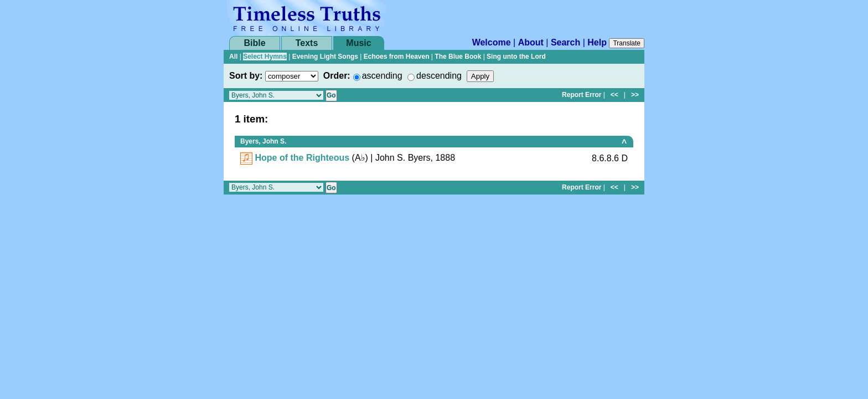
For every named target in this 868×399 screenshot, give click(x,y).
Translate (627, 43)
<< (614, 95)
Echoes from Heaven (397, 57)
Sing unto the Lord (516, 57)
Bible (254, 43)
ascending (382, 76)
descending (439, 76)
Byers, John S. (263, 141)
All (233, 57)
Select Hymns (265, 57)
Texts (307, 43)
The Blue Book (458, 57)
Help (597, 42)
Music (358, 43)
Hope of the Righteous (302, 158)
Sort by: (246, 76)
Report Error (582, 95)
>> (635, 95)
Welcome (492, 42)
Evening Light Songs (325, 57)
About (531, 42)
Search (565, 42)
